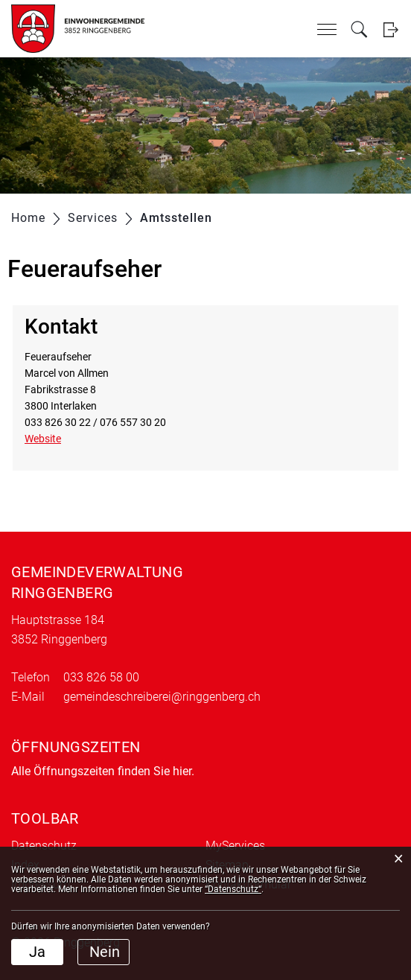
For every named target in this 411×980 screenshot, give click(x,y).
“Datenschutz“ (233, 889)
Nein (105, 952)
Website (50, 439)
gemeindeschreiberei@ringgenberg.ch (162, 697)
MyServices (235, 846)
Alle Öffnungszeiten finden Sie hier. (103, 771)
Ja (37, 952)
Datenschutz (44, 846)
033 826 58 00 (101, 677)
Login (391, 29)
